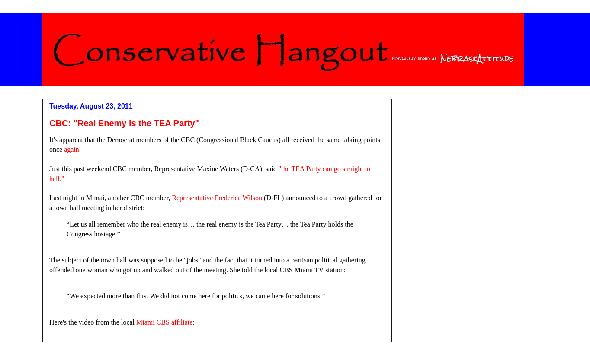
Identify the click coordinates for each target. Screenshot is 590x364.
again (72, 149)
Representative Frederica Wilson (217, 198)
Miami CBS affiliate (164, 322)
